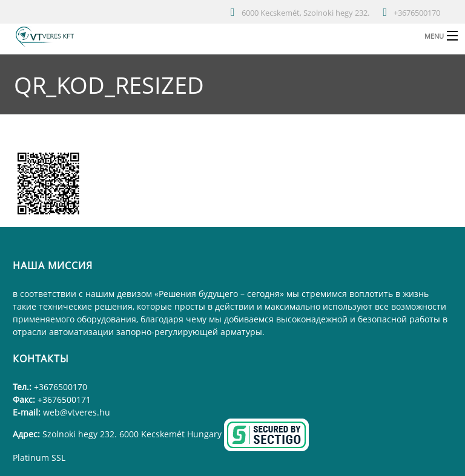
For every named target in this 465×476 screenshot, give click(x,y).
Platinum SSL (39, 458)
